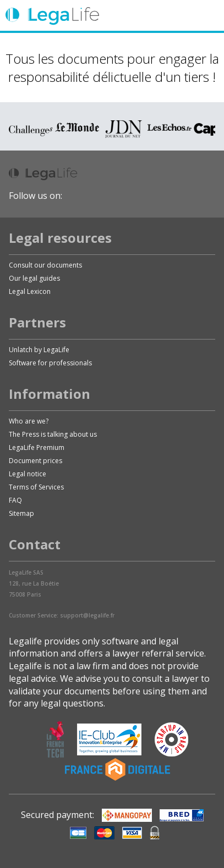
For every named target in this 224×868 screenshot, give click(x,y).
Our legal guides (34, 278)
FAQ (15, 500)
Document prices (35, 461)
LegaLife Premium (37, 447)
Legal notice (28, 474)
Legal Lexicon (30, 291)
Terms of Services (36, 487)
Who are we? (29, 421)
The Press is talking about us (53, 434)
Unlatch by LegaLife (39, 350)
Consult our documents (45, 265)
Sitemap (21, 513)
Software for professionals (50, 363)
